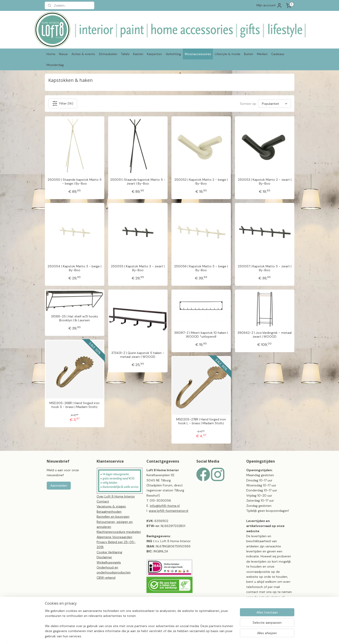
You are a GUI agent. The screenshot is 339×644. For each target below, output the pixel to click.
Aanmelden (59, 485)
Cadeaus (278, 54)
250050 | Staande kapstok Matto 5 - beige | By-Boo (74, 182)
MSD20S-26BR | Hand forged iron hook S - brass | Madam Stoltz (74, 405)
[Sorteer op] (274, 104)
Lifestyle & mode (228, 54)
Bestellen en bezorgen (113, 517)
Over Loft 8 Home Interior (116, 496)
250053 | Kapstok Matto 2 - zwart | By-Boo (264, 182)
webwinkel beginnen (207, 636)
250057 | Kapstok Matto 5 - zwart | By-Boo (264, 268)
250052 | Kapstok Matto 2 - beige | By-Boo (201, 182)
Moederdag (55, 65)
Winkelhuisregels (109, 562)
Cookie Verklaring (109, 552)
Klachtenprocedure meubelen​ (119, 532)
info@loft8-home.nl (165, 506)
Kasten (138, 54)
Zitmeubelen (108, 54)
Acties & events (83, 54)
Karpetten (154, 54)
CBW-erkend (106, 578)
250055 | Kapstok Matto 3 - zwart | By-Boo (138, 268)
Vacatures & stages (111, 506)
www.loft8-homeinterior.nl (168, 511)
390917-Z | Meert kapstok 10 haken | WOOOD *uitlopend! (201, 335)
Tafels (125, 54)
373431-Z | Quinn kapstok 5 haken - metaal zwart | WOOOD (138, 355)
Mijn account (269, 5)
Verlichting (173, 54)
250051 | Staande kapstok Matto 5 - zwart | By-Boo (138, 182)
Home (51, 54)
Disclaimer (104, 557)
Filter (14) (62, 103)
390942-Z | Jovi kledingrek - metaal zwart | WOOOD (265, 335)
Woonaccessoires (198, 54)
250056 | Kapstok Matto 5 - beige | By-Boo (201, 268)
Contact (103, 501)
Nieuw (63, 54)
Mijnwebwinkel (244, 636)
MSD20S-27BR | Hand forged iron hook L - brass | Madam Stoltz (201, 421)
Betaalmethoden (109, 512)
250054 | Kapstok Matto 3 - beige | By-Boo (74, 268)
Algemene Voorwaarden (114, 537)
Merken (262, 54)
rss (191, 636)
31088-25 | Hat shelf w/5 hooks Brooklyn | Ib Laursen (74, 318)
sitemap (182, 636)
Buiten (249, 54)
